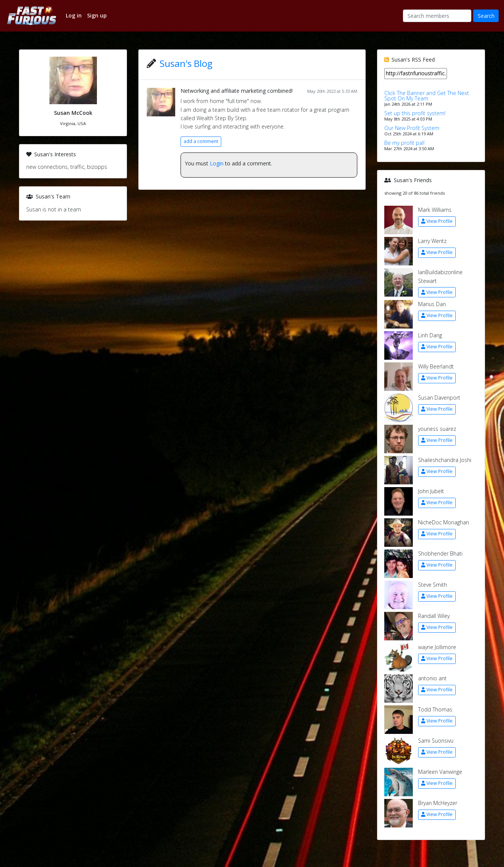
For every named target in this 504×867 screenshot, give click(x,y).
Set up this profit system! (415, 113)
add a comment (201, 141)
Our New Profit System (412, 128)
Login (217, 163)
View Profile (437, 221)
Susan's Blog (186, 63)
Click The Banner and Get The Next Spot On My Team (427, 96)
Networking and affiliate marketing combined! (237, 91)
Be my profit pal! (404, 143)
